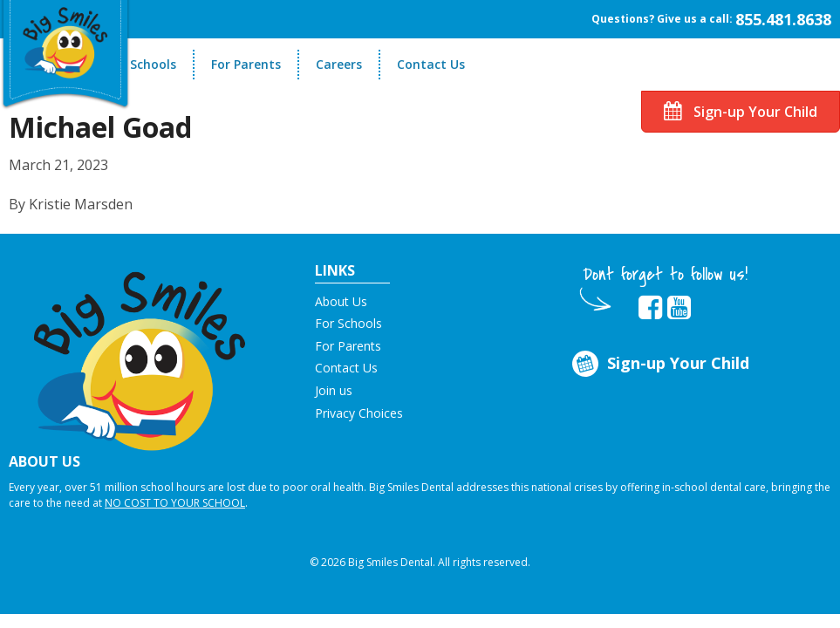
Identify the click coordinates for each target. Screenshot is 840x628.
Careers (339, 64)
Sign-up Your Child (741, 112)
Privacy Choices (359, 413)
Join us (334, 390)
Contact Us (431, 64)
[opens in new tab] (650, 308)
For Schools (142, 64)
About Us (341, 301)
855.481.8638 (783, 19)
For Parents (246, 64)
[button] (140, 354)
